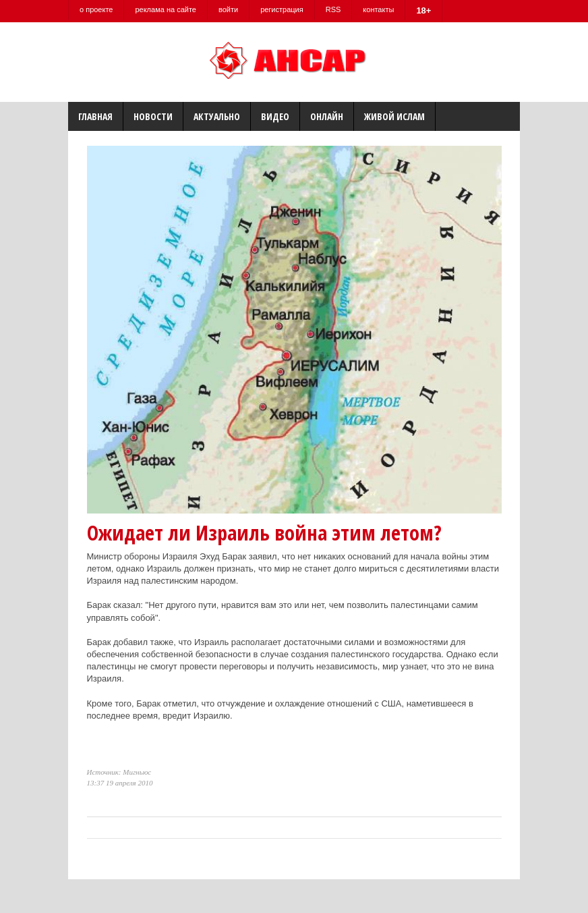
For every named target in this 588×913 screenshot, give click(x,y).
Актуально (217, 116)
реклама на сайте (166, 9)
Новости (153, 116)
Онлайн (327, 116)
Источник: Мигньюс (119, 772)
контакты (378, 9)
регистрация (282, 9)
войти (228, 9)
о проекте (96, 9)
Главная (95, 116)
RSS (333, 9)
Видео (275, 116)
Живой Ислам (394, 116)
